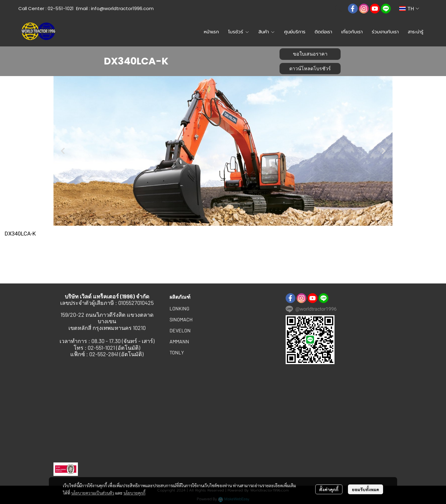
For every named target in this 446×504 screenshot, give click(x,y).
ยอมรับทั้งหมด (366, 489)
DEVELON (180, 330)
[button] (338, 9)
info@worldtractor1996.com (122, 8)
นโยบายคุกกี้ (134, 493)
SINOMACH (181, 319)
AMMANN (179, 341)
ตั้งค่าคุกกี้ (329, 489)
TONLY (177, 352)
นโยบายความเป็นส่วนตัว (93, 493)
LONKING (179, 308)
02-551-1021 (61, 8)
